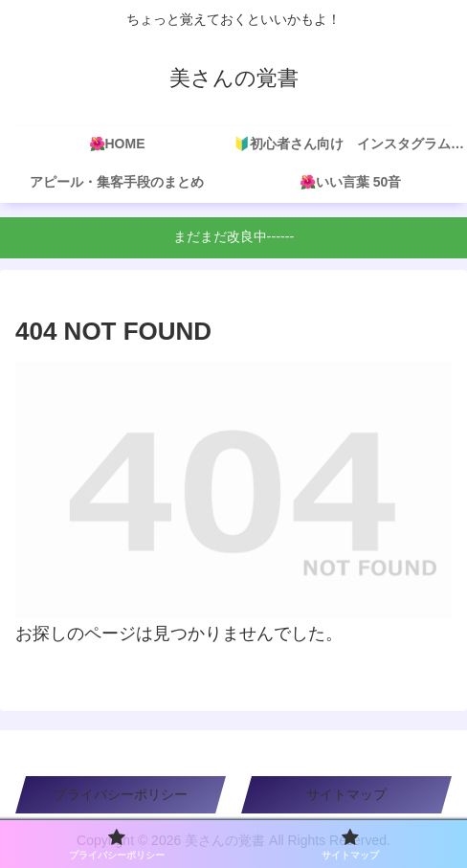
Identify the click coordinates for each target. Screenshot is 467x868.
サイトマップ (346, 794)
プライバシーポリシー (121, 794)
